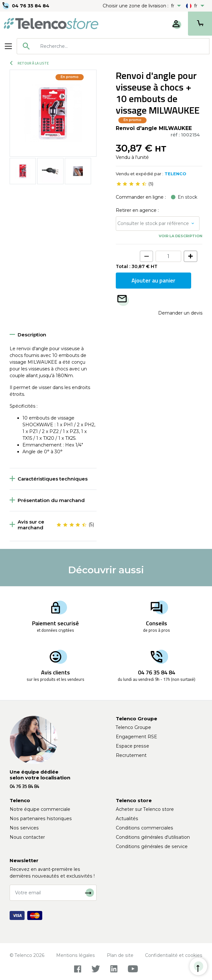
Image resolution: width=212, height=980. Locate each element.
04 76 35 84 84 (31, 6)
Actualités (127, 819)
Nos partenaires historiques (41, 819)
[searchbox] (122, 46)
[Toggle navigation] (8, 46)
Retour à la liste (29, 63)
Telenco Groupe (133, 727)
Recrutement (131, 755)
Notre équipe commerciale (40, 809)
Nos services (24, 828)
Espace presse (132, 746)
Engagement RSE (136, 737)
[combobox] (113, 46)
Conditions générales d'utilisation (153, 837)
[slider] (131, 184)
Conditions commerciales (144, 828)
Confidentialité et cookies (174, 955)
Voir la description (181, 236)
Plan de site (120, 955)
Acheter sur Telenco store (145, 809)
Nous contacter (27, 837)
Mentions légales (76, 955)
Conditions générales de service (152, 846)
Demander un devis (180, 313)
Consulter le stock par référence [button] (153, 223)
